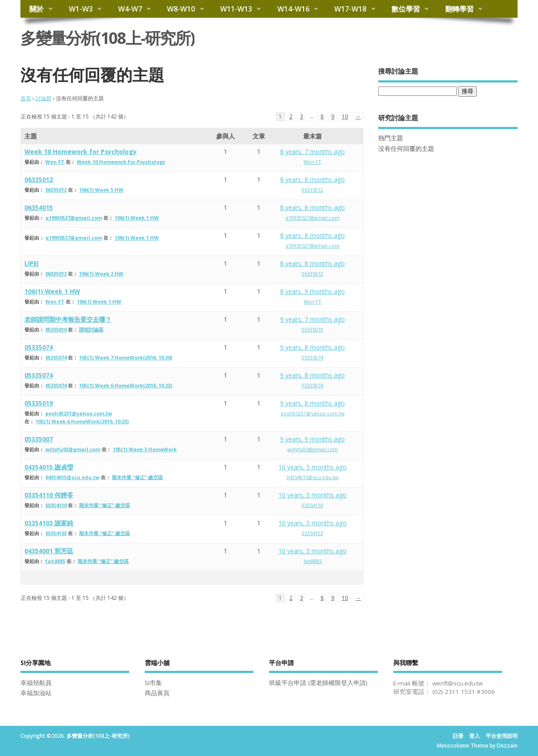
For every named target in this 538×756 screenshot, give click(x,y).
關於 (36, 9)
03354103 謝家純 (49, 523)
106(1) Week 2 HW (101, 274)
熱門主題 (391, 138)
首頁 (26, 98)
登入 (475, 736)
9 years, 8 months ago (313, 347)
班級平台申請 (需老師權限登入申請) (318, 683)
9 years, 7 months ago (313, 319)
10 (345, 116)
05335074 (39, 347)
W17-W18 (350, 9)
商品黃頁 (157, 693)
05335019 (39, 403)
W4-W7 (130, 9)
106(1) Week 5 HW (101, 190)
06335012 (39, 179)
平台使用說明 (502, 736)
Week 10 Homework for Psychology (81, 152)
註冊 (458, 736)
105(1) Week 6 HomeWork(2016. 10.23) (126, 385)
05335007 (39, 439)
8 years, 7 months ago (313, 152)
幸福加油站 (36, 693)
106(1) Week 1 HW (137, 218)
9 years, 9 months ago (313, 439)
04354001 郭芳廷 (49, 551)
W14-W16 (293, 9)
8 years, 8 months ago (313, 179)
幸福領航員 (36, 683)
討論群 (44, 98)
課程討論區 (91, 329)
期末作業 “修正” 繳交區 (137, 477)
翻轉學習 (459, 9)
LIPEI (32, 263)
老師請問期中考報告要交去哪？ (68, 319)
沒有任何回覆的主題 (406, 149)
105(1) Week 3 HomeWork (145, 449)
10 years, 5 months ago (313, 467)
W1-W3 (81, 9)
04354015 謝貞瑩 (49, 467)
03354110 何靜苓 (49, 495)
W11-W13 (236, 9)
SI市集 (153, 683)
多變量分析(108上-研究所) (107, 38)
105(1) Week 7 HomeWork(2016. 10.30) (126, 357)
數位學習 (406, 9)
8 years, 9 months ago (313, 291)
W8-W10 (181, 9)
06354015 (39, 207)
